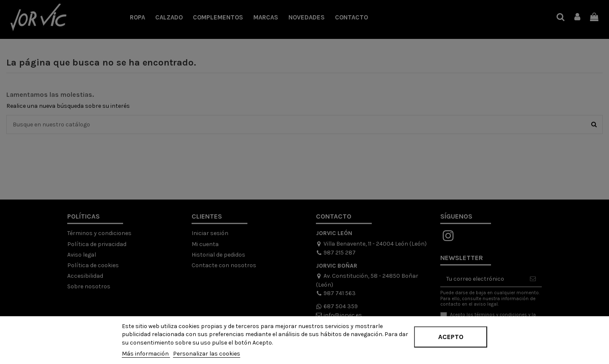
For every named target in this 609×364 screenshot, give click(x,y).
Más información (146, 354)
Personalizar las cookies (207, 354)
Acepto (451, 337)
